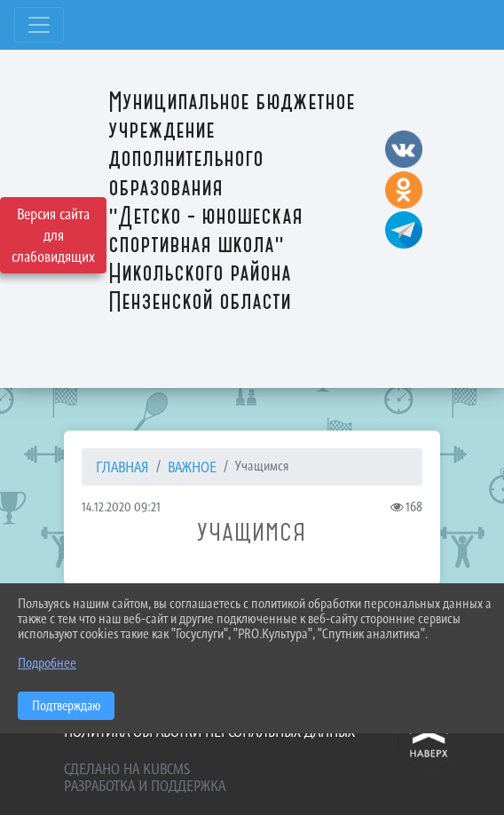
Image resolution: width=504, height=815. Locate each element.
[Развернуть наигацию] (39, 25)
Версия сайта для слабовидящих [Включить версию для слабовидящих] (53, 235)
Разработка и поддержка (145, 786)
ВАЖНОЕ (192, 467)
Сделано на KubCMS (127, 769)
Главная (122, 467)
